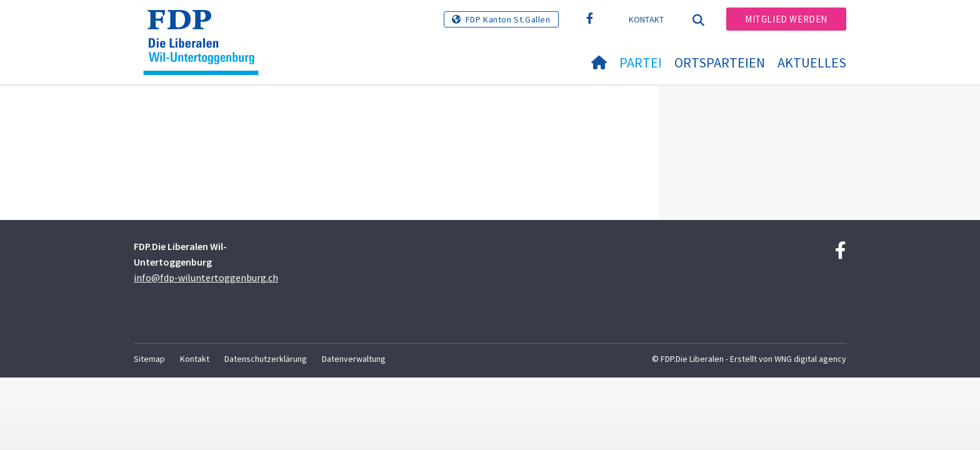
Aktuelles (812, 62)
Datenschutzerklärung (266, 359)
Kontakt (647, 19)
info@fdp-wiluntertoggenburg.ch (206, 277)
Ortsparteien (720, 62)
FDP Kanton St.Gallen (508, 19)
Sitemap (149, 359)
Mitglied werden (786, 19)
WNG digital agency (810, 359)
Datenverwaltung (354, 359)
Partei (641, 62)
